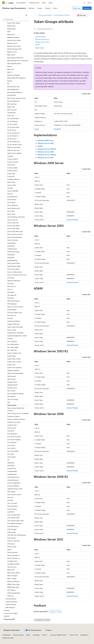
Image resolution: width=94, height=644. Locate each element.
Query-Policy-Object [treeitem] (14, 23)
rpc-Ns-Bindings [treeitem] (12, 121)
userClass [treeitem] (10, 500)
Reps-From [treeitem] (11, 69)
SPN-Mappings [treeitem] (12, 304)
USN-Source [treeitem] (11, 544)
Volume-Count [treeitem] (12, 567)
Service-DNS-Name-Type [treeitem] (15, 231)
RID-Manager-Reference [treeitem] (15, 92)
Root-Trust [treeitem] (11, 116)
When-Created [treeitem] (12, 579)
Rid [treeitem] (8, 84)
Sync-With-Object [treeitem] (13, 347)
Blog (28, 635)
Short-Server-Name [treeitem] (13, 269)
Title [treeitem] (9, 402)
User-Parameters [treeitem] (12, 506)
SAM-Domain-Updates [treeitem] (14, 153)
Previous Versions (18, 635)
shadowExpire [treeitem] (11, 243)
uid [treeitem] (8, 460)
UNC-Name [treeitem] (11, 466)
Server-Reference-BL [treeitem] (14, 208)
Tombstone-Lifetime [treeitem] (13, 416)
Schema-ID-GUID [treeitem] (13, 162)
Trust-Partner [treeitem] (11, 448)
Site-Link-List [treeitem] (11, 286)
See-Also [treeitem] (10, 194)
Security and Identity (45, 15)
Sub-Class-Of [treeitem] (11, 315)
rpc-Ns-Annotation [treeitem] (13, 118)
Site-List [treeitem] (10, 289)
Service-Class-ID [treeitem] (12, 220)
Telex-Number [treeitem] (12, 376)
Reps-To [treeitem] (10, 72)
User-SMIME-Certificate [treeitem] (15, 523)
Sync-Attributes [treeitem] (12, 341)
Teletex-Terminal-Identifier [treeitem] (15, 373)
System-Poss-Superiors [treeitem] (14, 367)
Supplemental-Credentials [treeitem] (15, 333)
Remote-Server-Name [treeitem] (14, 40)
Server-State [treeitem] (11, 214)
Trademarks (84, 635)
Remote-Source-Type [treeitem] (14, 46)
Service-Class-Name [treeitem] (13, 226)
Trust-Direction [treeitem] (12, 442)
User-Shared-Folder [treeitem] (13, 518)
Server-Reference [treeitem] (13, 205)
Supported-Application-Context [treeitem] (17, 336)
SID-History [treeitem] (11, 278)
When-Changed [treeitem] (12, 576)
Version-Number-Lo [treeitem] (13, 558)
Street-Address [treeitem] (12, 310)
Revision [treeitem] (10, 81)
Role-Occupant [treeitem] (12, 110)
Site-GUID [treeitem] (10, 284)
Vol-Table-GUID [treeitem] (12, 561)
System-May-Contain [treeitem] (14, 359)
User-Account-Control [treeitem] (14, 494)
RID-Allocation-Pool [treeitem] (13, 87)
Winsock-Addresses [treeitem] (13, 581)
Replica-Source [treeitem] (12, 52)
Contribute (36, 635)
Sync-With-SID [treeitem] (12, 350)
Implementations (41, 37)
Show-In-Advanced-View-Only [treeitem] (17, 275)
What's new (77, 8)
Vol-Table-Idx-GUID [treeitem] (13, 564)
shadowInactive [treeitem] (12, 249)
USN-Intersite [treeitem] (12, 538)
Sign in (89, 3)
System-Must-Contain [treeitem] (14, 362)
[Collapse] (26, 15)
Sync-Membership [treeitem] (13, 344)
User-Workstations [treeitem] (13, 526)
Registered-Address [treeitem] (13, 37)
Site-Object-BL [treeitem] (12, 295)
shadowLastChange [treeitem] (13, 252)
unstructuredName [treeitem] (13, 486)
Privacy (44, 635)
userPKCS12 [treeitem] (11, 512)
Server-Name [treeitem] (11, 202)
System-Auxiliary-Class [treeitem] (14, 353)
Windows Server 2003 (42, 42)
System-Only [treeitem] (11, 365)
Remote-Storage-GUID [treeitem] (14, 49)
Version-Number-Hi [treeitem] (13, 555)
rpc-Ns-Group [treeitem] (12, 130)
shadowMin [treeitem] (11, 257)
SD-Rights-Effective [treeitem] (13, 179)
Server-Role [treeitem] (11, 211)
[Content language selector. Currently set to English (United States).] (12, 630)
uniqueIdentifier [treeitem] (12, 471)
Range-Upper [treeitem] (11, 29)
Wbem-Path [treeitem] (11, 570)
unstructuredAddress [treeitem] (14, 483)
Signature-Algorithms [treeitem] (14, 281)
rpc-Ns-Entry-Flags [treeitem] (13, 127)
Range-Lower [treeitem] (11, 26)
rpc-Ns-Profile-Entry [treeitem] (14, 142)
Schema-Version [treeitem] (12, 171)
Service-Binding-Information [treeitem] (16, 217)
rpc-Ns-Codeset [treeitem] (12, 124)
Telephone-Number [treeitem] (13, 370)
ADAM (37, 45)
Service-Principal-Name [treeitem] (15, 237)
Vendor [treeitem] (10, 550)
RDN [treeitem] (9, 32)
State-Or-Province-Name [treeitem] (15, 307)
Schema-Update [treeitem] (12, 168)
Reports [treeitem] (10, 66)
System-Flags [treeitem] (11, 356)
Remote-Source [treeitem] (12, 43)
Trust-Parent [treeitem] (11, 445)
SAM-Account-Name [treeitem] (14, 147)
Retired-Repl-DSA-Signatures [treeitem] (16, 78)
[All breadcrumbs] (36, 15)
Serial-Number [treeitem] (12, 200)
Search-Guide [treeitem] (12, 185)
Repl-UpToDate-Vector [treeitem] (14, 63)
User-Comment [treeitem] (12, 503)
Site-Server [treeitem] (11, 298)
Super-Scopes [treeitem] (12, 330)
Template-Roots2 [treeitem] (13, 385)
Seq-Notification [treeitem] (12, 197)
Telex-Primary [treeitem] (11, 379)
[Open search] (84, 3)
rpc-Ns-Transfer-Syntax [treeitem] (15, 145)
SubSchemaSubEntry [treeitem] (14, 321)
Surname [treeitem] (10, 339)
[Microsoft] (4, 3)
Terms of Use (74, 635)
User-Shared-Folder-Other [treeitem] (16, 521)
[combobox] (16, 20)
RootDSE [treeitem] (7, 616)
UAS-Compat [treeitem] (11, 457)
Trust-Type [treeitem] (11, 454)
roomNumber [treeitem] (11, 113)
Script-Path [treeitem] (11, 176)
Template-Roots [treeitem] (12, 382)
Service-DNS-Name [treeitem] (13, 228)
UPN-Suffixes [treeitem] (11, 492)
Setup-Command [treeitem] (13, 240)
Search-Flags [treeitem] (11, 182)
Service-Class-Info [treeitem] (13, 223)
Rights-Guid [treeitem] (11, 107)
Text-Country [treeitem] (11, 391)
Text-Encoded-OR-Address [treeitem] (16, 394)
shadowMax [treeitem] (11, 255)
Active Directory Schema (62, 15)
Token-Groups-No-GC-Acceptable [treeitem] (18, 413)
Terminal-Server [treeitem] (12, 388)
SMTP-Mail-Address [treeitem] (13, 301)
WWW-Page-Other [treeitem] (13, 587)
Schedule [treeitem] (10, 156)
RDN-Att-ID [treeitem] (11, 34)
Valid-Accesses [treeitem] (12, 547)
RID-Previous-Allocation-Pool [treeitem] (16, 98)
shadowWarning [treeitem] (12, 260)
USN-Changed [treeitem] (12, 529)
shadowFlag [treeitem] (11, 246)
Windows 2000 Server (42, 39)
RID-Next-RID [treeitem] (12, 95)
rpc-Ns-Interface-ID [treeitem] (13, 133)
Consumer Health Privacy (58, 635)
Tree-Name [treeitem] (11, 431)
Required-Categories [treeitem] (14, 75)
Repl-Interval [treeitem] (11, 55)
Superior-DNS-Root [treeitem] (13, 324)
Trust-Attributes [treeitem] (12, 434)
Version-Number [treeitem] (12, 552)
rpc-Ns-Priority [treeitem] (12, 139)
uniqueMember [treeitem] (12, 474)
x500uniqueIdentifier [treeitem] (14, 593)
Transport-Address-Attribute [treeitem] (16, 419)
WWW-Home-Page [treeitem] (13, 584)
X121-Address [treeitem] (11, 590)
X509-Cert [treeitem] (11, 596)
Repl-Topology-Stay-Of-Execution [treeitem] (18, 61)
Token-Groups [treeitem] (12, 405)
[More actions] (90, 15)
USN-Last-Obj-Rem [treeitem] (13, 541)
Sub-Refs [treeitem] (10, 318)
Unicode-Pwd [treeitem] (11, 468)
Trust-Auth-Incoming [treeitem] (14, 437)
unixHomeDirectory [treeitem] (13, 477)
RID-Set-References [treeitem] (13, 101)
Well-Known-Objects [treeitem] (14, 573)
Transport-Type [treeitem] (12, 425)
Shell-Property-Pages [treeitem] (14, 266)
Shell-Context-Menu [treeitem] (14, 263)
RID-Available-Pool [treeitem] (13, 89)
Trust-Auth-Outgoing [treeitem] (14, 440)
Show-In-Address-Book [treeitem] (15, 272)
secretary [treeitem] (10, 188)
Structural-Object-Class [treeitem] (15, 312)
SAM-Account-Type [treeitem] (13, 150)
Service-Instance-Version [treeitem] (15, 234)
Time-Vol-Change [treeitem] (13, 399)
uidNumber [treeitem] (11, 463)
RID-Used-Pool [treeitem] (12, 104)
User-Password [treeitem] (12, 509)
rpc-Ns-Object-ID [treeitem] (13, 136)
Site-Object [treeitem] (11, 292)
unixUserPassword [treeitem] (13, 480)
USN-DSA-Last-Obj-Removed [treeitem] (17, 535)
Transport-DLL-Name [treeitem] (14, 422)
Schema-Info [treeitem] (11, 165)
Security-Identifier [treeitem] (13, 191)
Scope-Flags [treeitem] (11, 173)
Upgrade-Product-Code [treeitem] (15, 489)
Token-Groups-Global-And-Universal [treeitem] (16, 409)
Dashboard (87, 8)
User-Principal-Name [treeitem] (14, 515)
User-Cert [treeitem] (10, 497)
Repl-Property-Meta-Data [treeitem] (15, 58)
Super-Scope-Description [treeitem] (15, 327)
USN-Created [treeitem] (11, 532)
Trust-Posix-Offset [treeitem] (13, 451)
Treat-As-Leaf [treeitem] (11, 428)
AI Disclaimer (6, 635)
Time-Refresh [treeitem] (11, 396)
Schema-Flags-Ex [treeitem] (13, 159)
